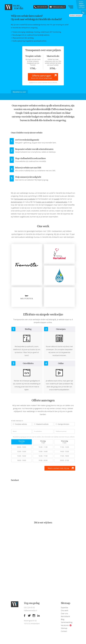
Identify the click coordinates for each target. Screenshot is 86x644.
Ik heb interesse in (17, 421)
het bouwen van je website (25, 199)
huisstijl (56, 199)
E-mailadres (38, 431)
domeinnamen (17, 202)
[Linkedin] (39, 616)
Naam (15, 431)
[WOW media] (14, 7)
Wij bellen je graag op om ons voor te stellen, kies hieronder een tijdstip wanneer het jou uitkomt (44, 437)
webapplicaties (61, 202)
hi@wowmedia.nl (30, 610)
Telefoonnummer (61, 431)
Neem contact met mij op (58, 468)
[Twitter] (29, 616)
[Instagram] (34, 616)
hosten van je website (44, 202)
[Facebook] (25, 616)
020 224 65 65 (29, 608)
